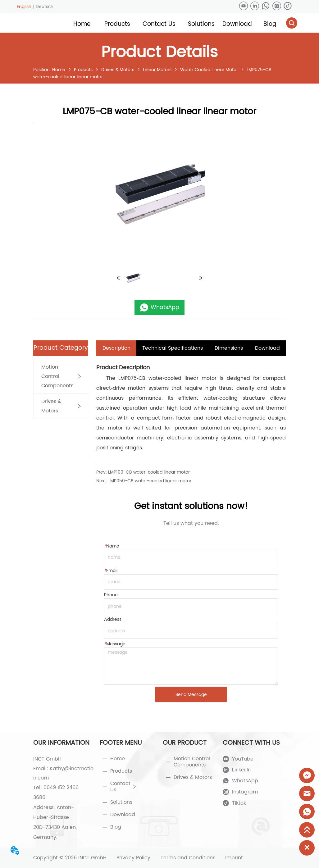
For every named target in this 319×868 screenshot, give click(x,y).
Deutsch (45, 7)
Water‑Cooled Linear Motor (209, 70)
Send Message (191, 695)
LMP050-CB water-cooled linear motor (150, 481)
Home (59, 70)
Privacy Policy (133, 858)
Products (83, 70)
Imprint (234, 858)
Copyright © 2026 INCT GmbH (70, 858)
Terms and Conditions (188, 858)
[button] (117, 24)
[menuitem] (117, 24)
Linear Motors (157, 70)
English (24, 7)
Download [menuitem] (237, 24)
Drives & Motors (118, 70)
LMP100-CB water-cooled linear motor (149, 472)
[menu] (176, 24)
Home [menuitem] (82, 24)
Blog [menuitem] (270, 24)
